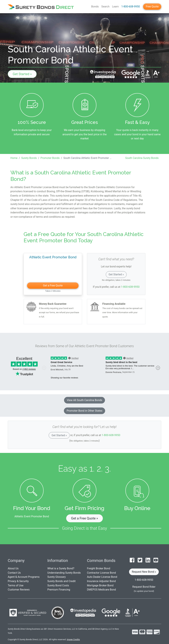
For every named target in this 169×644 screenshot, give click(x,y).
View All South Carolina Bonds (84, 400)
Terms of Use (16, 585)
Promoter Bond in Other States (85, 411)
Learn (115, 7)
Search (105, 7)
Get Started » (22, 74)
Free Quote (152, 7)
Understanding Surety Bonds (64, 573)
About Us (13, 568)
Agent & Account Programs (24, 577)
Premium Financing (59, 590)
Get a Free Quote (53, 285)
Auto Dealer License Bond (102, 577)
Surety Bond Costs (58, 585)
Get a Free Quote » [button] (85, 518)
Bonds (95, 7)
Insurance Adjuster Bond (101, 581)
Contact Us (14, 573)
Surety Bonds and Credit (61, 581)
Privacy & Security (18, 581)
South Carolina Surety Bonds (142, 158)
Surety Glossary (57, 577)
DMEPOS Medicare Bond (101, 590)
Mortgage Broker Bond (100, 585)
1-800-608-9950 (131, 7)
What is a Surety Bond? (61, 568)
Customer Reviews (19, 590)
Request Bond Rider (144, 587)
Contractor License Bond (101, 573)
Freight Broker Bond (99, 568)
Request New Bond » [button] (144, 572)
